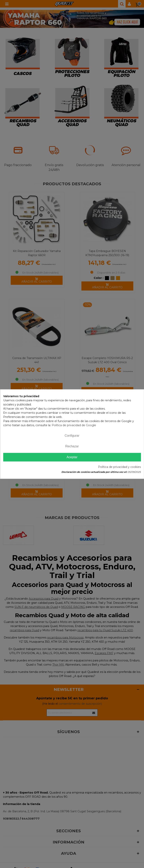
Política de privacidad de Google (74, 425)
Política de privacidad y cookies (119, 467)
